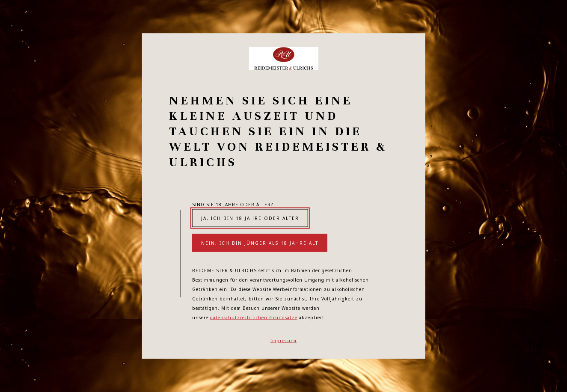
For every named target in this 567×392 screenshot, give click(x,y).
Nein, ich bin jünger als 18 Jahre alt (260, 243)
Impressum (283, 341)
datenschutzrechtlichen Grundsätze (254, 318)
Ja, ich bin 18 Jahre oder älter (250, 218)
